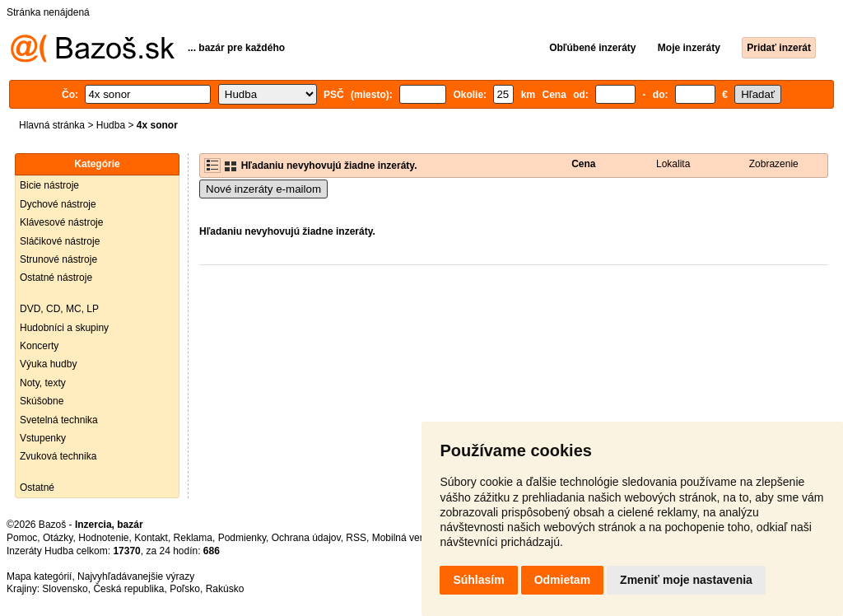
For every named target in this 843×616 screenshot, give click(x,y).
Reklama (193, 538)
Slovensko (65, 589)
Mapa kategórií (39, 576)
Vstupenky (43, 438)
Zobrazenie (774, 164)
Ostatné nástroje (56, 278)
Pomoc (22, 538)
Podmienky (242, 538)
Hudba (111, 125)
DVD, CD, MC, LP (59, 309)
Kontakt (151, 538)
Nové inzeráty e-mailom (263, 189)
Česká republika (128, 589)
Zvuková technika (58, 456)
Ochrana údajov (306, 538)
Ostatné (37, 488)
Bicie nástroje (49, 185)
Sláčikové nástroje (60, 241)
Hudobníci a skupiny (64, 328)
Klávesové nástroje (61, 222)
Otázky (58, 538)
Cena (583, 164)
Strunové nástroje (58, 259)
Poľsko (185, 589)
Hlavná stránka (52, 125)
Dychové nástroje (58, 204)
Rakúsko (225, 589)
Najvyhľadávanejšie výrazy (136, 576)
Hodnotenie (103, 538)
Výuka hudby (48, 364)
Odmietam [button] (562, 580)
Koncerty (39, 346)
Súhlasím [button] (478, 580)
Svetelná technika (59, 420)
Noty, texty (43, 383)
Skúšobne (42, 401)
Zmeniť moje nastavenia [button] (686, 580)
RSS (356, 538)
